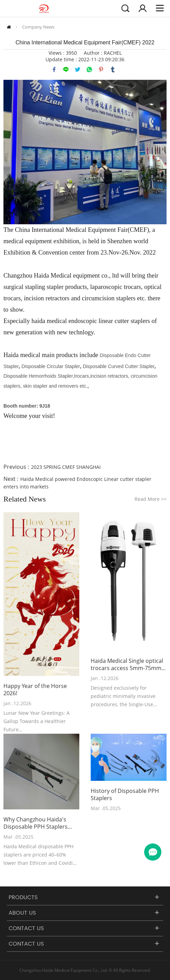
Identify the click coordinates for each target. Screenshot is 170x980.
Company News (38, 27)
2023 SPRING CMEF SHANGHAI (66, 467)
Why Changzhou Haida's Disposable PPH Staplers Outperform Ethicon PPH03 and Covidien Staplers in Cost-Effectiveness (39, 823)
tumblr (113, 69)
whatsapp (89, 69)
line (66, 69)
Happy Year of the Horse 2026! (35, 690)
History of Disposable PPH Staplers (125, 795)
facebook (54, 69)
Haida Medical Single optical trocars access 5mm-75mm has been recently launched (127, 665)
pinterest (101, 69)
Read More (151, 499)
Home (9, 27)
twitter (78, 69)
